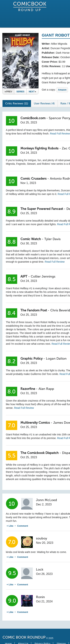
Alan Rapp (46, 389)
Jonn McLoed (46, 500)
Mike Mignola (59, 44)
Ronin (40, 597)
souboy (42, 538)
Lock (40, 569)
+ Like (10, 526)
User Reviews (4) (44, 103)
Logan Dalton (56, 359)
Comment (23, 526)
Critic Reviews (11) (17, 103)
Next (32, 92)
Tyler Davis (52, 239)
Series (20, 92)
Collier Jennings (43, 276)
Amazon (62, 90)
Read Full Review (60, 134)
